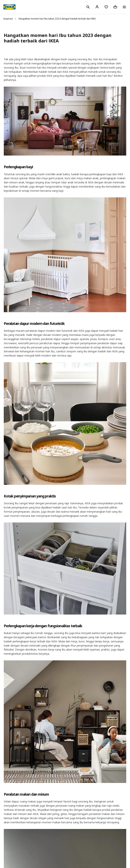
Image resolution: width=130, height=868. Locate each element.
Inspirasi (8, 19)
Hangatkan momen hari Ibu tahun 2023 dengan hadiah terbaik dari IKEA (57, 19)
